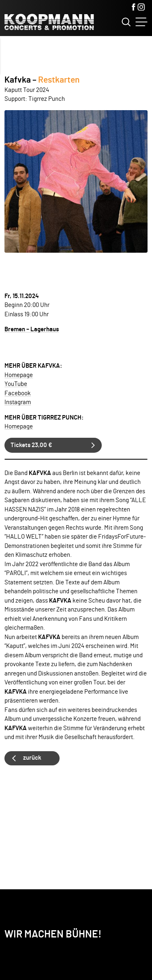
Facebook (18, 393)
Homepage (19, 375)
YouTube (16, 384)
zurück (32, 758)
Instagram (18, 402)
